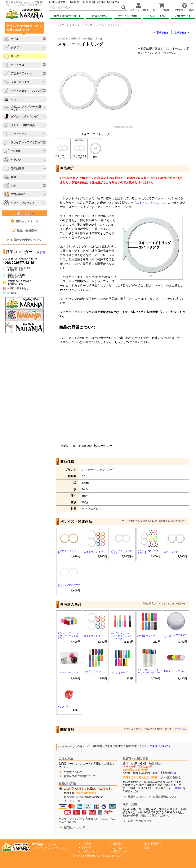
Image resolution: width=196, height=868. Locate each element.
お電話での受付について (24, 240)
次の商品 (180, 32)
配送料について (137, 797)
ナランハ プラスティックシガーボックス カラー (68, 636)
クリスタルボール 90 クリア (175, 636)
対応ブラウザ (120, 851)
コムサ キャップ (119, 672)
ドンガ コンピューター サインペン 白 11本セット (149, 672)
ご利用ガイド (120, 848)
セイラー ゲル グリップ (95, 673)
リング (88, 25)
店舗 (88, 2)
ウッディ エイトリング (68, 552)
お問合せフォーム (25, 221)
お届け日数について (165, 797)
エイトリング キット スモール (148, 552)
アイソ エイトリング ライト (121, 552)
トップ (68, 25)
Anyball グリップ (146, 636)
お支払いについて (74, 827)
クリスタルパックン (68, 672)
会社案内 (118, 844)
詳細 (43, 252)
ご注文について (73, 772)
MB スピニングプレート (176, 673)
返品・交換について (140, 821)
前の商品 (163, 32)
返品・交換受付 (24, 230)
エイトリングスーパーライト (69, 586)
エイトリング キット (95, 552)
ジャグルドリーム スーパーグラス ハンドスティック (121, 636)
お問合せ (86, 844)
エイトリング (145, 203)
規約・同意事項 (152, 844)
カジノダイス (64, 707)
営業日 (179, 788)
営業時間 (86, 848)
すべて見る (180, 729)
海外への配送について (155, 746)
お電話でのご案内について (80, 776)
